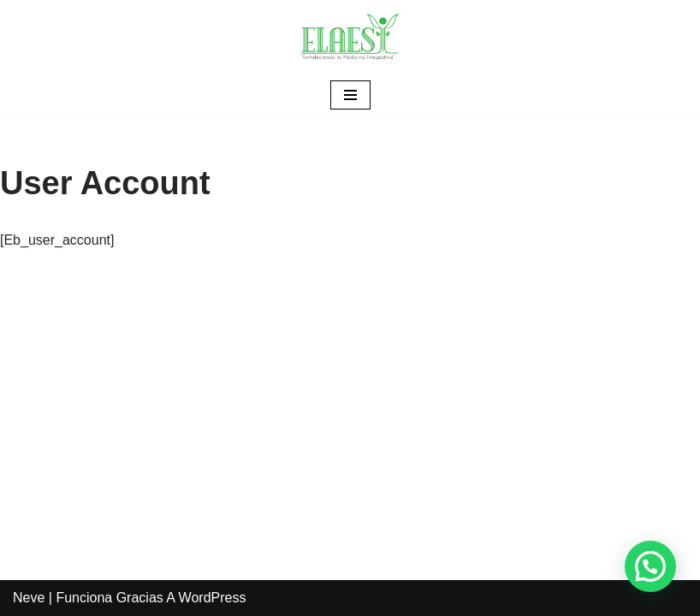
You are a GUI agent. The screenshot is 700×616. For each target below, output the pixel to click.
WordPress (213, 598)
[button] (650, 566)
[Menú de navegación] (350, 95)
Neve (29, 598)
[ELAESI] (350, 38)
